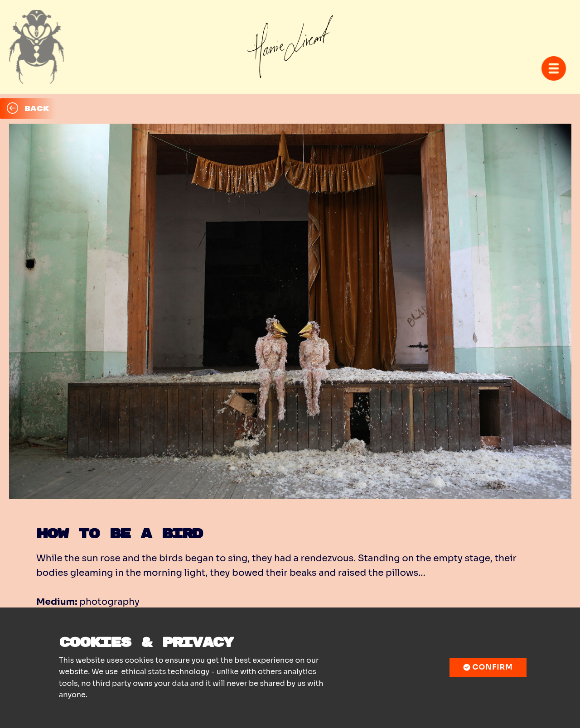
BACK (28, 108)
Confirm (488, 667)
